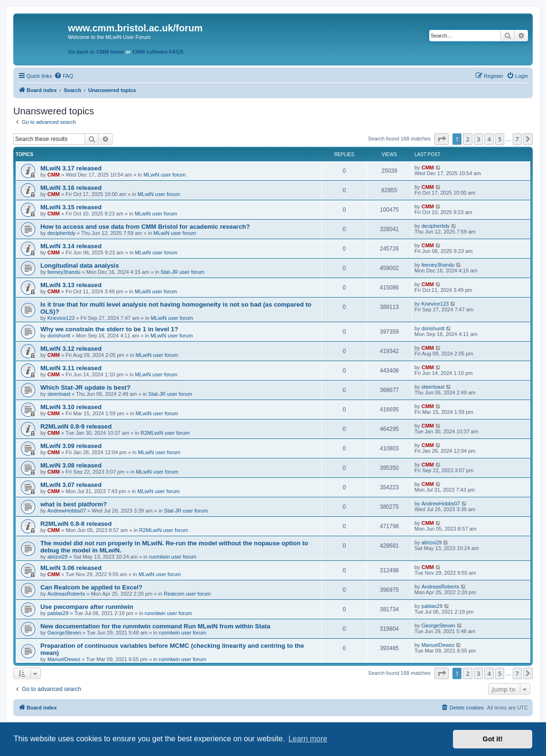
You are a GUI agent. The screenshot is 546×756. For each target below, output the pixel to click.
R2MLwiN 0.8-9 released (76, 426)
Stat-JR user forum (182, 272)
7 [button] (517, 139)
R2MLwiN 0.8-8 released (76, 524)
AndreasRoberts (66, 594)
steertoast (59, 394)
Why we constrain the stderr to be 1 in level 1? (109, 329)
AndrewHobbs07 (67, 511)
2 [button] (467, 139)
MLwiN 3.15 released (71, 207)
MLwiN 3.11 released (71, 368)
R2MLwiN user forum (165, 433)
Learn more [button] (308, 739)
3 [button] (478, 139)
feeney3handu (64, 272)
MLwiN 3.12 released (71, 349)
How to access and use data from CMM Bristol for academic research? (145, 227)
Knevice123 (61, 318)
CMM (54, 175)
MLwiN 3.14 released (71, 246)
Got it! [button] (493, 739)
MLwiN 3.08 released (71, 465)
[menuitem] (64, 76)
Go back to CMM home (96, 52)
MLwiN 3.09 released (71, 446)
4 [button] (489, 139)
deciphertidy (61, 233)
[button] (442, 139)
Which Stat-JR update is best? (85, 387)
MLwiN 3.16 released (71, 188)
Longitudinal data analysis (80, 266)
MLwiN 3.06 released (71, 568)
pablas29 (58, 613)
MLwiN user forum (165, 175)
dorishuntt (59, 336)
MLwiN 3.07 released (71, 485)
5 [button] (500, 139)
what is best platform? (74, 504)
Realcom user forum (187, 594)
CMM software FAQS (158, 52)
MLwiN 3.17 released (71, 168)
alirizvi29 (58, 557)
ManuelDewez (64, 659)
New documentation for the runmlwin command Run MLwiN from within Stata (155, 626)
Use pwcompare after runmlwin (87, 607)
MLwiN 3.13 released (71, 285)
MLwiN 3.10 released (71, 407)
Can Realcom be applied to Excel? (91, 587)
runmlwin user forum (173, 557)
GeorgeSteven (64, 633)
